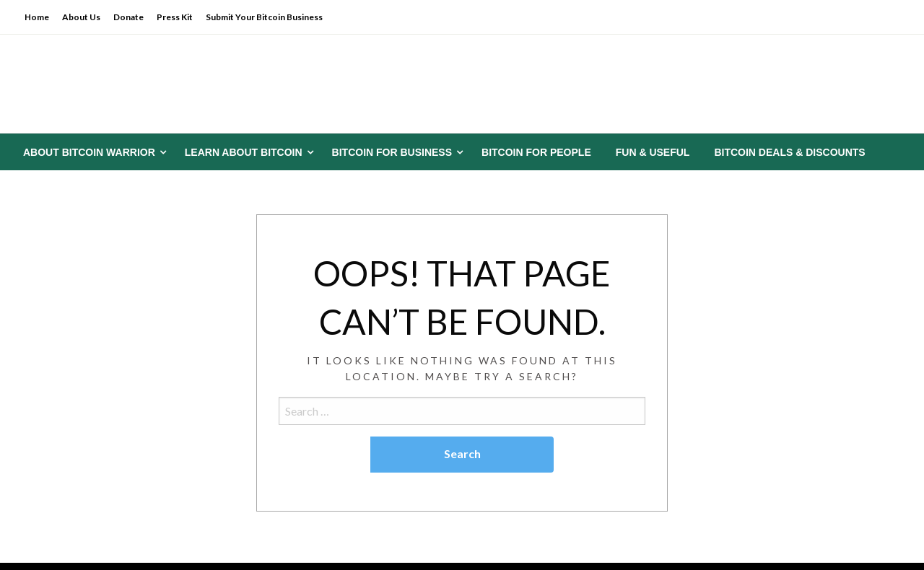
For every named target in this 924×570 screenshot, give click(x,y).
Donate (128, 17)
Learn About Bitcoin (244, 152)
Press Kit (175, 17)
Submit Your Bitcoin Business (264, 17)
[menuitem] (92, 152)
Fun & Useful (653, 152)
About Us (81, 17)
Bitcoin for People (536, 152)
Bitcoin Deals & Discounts (789, 152)
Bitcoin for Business (392, 152)
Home (37, 17)
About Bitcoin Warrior (89, 152)
